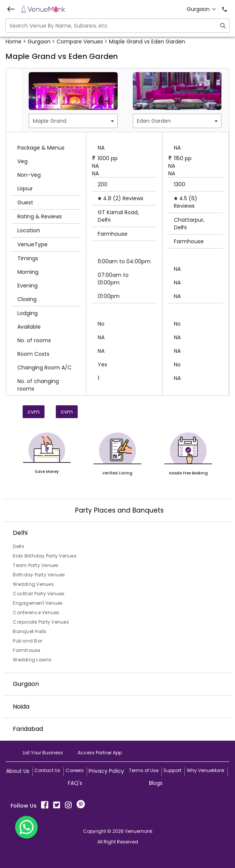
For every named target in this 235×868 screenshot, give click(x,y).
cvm (34, 412)
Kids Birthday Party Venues (45, 556)
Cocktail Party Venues (39, 594)
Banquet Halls (30, 631)
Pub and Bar (28, 641)
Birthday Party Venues (39, 575)
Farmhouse (26, 650)
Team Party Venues (36, 565)
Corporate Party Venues (41, 622)
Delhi (18, 546)
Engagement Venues (38, 603)
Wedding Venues (33, 584)
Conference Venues (36, 612)
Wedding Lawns (32, 660)
